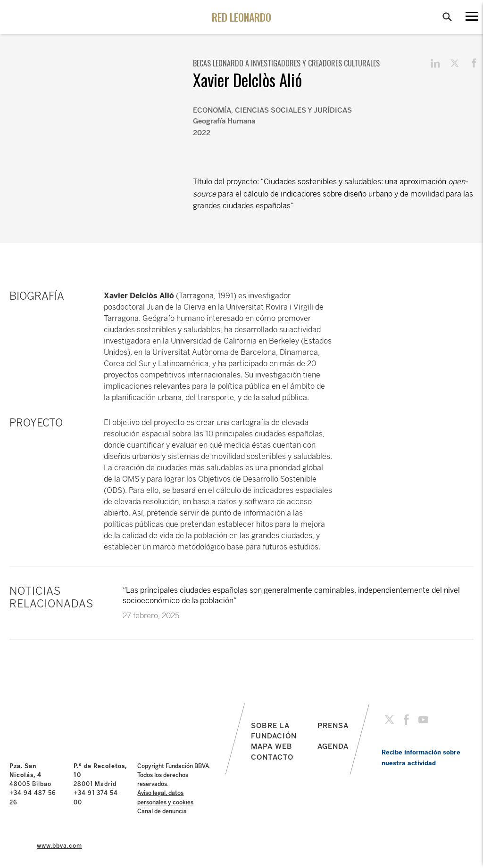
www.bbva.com (59, 846)
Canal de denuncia (162, 811)
